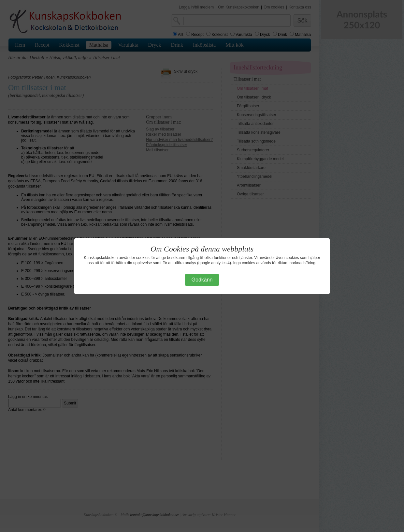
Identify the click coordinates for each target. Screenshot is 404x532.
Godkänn (202, 280)
